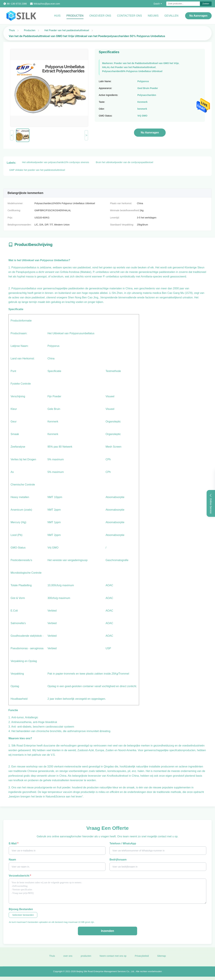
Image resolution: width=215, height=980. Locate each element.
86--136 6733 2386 (17, 4)
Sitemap (162, 958)
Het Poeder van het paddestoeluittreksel (67, 30)
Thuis (12, 30)
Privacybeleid (142, 958)
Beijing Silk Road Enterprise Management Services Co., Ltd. (106, 974)
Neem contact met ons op (113, 958)
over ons (68, 958)
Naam (12, 860)
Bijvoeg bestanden (21, 909)
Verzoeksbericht (20, 876)
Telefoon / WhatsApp (123, 843)
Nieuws (153, 16)
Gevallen (171, 16)
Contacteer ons (130, 16)
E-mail (14, 843)
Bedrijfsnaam (118, 860)
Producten (75, 16)
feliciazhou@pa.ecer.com (47, 4)
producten (86, 958)
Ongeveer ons (100, 16)
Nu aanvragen (198, 16)
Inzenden (107, 931)
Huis (57, 16)
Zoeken (206, 4)
